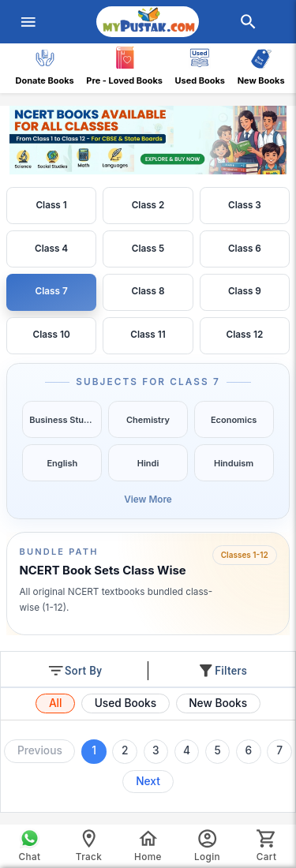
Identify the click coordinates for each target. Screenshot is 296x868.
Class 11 (148, 335)
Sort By (74, 671)
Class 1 (51, 205)
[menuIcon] (28, 22)
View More (148, 499)
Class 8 (148, 291)
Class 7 (52, 291)
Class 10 (52, 335)
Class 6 (245, 249)
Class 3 (245, 205)
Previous (40, 750)
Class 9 (245, 291)
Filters (222, 671)
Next (148, 781)
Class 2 (148, 205)
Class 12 (245, 335)
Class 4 (51, 249)
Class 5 (148, 249)
